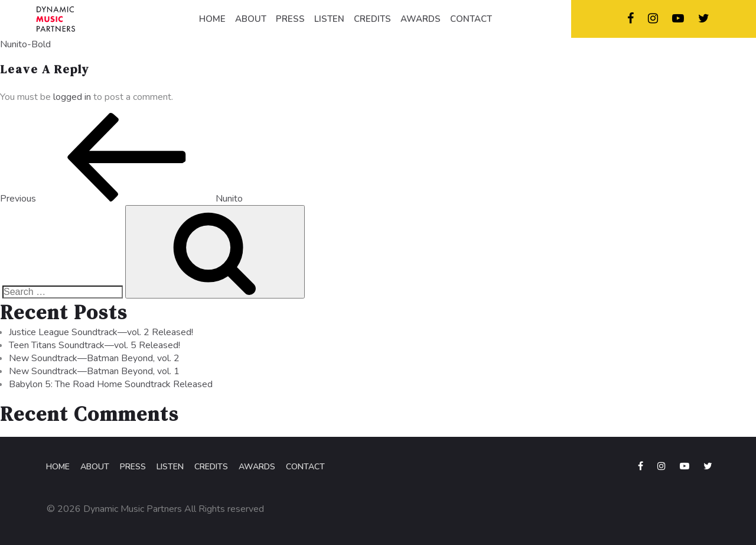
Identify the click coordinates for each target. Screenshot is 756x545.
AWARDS (421, 19)
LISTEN (329, 19)
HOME (212, 19)
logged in (72, 97)
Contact (305, 467)
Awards (257, 467)
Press (133, 467)
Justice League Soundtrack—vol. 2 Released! (101, 332)
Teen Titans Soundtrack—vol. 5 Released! (94, 345)
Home (58, 467)
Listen (170, 467)
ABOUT (251, 19)
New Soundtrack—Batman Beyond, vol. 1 (94, 371)
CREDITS (372, 19)
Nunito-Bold (25, 44)
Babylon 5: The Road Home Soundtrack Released (111, 384)
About (95, 467)
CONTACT (471, 19)
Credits (211, 467)
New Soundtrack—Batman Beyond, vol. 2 (94, 358)
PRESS (290, 19)
